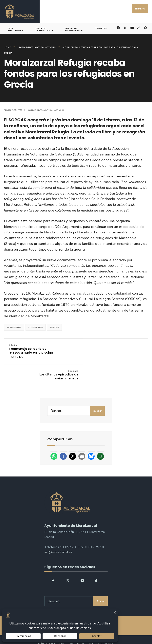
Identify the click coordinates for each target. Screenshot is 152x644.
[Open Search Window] (146, 28)
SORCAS (54, 327)
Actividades (26, 47)
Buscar (97, 389)
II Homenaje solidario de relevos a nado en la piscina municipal (28, 351)
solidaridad (36, 327)
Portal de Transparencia (74, 29)
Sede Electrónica (16, 29)
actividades (14, 327)
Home (7, 47)
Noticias (50, 47)
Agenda (39, 47)
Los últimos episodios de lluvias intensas (123, 349)
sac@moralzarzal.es (58, 530)
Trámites (101, 28)
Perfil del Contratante (44, 29)
